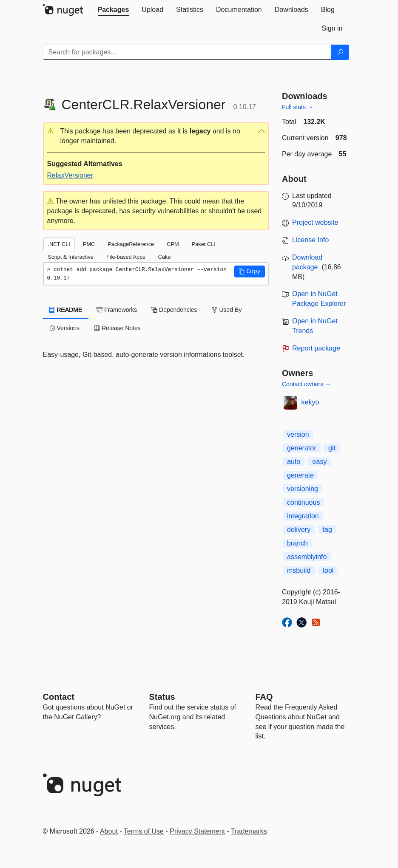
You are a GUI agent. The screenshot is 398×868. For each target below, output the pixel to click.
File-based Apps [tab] (126, 257)
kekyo (310, 402)
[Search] (340, 52)
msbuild (299, 570)
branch (297, 543)
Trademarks (249, 831)
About (109, 831)
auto (294, 462)
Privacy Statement (197, 831)
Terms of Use (144, 831)
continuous (303, 502)
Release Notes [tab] (117, 328)
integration (303, 516)
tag (327, 530)
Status (162, 697)
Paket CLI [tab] (204, 244)
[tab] (114, 10)
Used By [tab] (227, 310)
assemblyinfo (307, 557)
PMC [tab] (89, 244)
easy (320, 462)
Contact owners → (306, 384)
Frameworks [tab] (117, 310)
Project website (315, 222)
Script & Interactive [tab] (71, 257)
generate (300, 475)
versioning (303, 489)
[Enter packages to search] (187, 52)
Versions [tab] (65, 328)
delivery (299, 530)
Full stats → (298, 107)
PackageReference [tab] (131, 244)
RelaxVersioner (70, 175)
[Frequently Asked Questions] (264, 697)
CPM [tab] (173, 244)
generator (302, 448)
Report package (316, 348)
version (298, 434)
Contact (59, 697)
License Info (310, 240)
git (332, 448)
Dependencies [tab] (174, 310)
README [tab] (66, 310)
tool (328, 570)
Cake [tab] (165, 257)
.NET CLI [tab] (59, 244)
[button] (156, 136)
